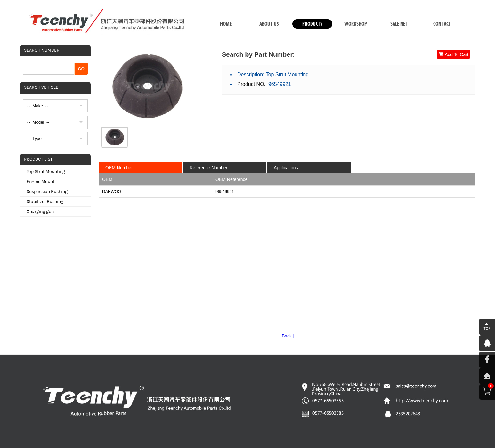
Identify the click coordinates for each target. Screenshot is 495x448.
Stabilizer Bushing (45, 201)
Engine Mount (41, 182)
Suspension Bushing (47, 191)
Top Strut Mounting (46, 172)
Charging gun (40, 211)
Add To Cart (453, 54)
